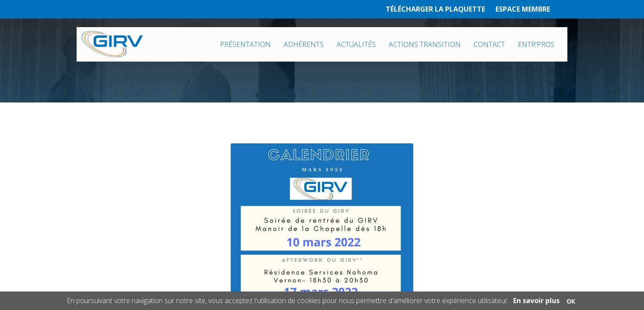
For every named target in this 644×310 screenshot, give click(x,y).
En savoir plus (536, 301)
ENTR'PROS (536, 44)
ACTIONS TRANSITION (425, 44)
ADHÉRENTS (304, 44)
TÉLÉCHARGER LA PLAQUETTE (435, 9)
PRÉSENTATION (245, 44)
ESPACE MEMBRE (523, 9)
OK (571, 301)
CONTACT (489, 44)
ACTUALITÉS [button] (356, 44)
